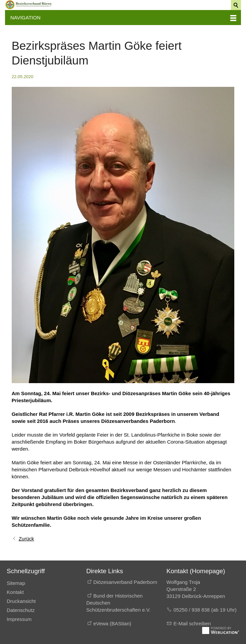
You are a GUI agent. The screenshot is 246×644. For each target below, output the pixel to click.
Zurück (26, 539)
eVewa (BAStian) (112, 623)
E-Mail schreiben (192, 623)
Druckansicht (21, 601)
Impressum (19, 619)
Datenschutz (21, 610)
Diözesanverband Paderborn (125, 582)
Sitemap (16, 583)
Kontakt (15, 592)
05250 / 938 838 (192, 610)
